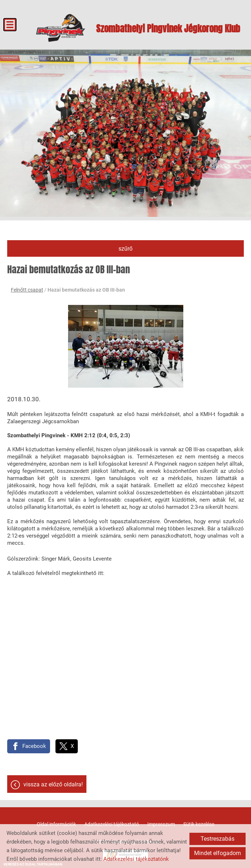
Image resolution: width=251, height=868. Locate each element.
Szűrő (125, 249)
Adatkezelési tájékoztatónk (136, 859)
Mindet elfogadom (218, 853)
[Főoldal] (61, 28)
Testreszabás (218, 839)
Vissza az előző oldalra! (53, 784)
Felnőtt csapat (27, 290)
